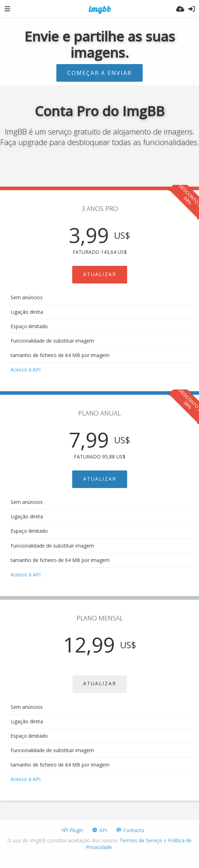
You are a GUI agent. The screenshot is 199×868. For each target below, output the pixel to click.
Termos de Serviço (141, 840)
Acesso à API (26, 370)
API (99, 830)
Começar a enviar (99, 73)
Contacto (130, 830)
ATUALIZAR (100, 274)
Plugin (72, 830)
